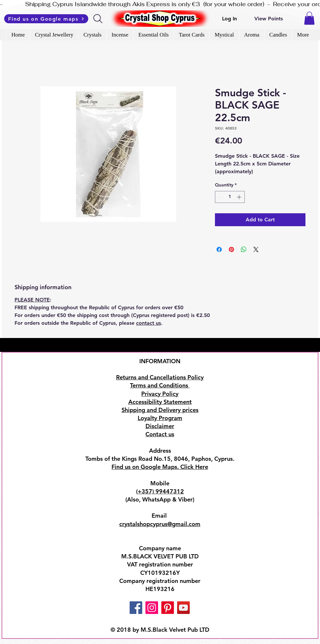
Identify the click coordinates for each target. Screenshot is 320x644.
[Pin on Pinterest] (231, 249)
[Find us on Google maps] (46, 19)
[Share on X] (256, 249)
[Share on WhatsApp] (244, 249)
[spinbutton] (230, 197)
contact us (149, 323)
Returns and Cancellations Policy (160, 377)
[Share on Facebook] (219, 249)
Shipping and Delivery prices (160, 410)
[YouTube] (183, 608)
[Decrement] (220, 197)
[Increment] (240, 197)
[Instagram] (152, 608)
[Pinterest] (168, 608)
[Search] (98, 19)
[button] (309, 18)
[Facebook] (136, 608)
